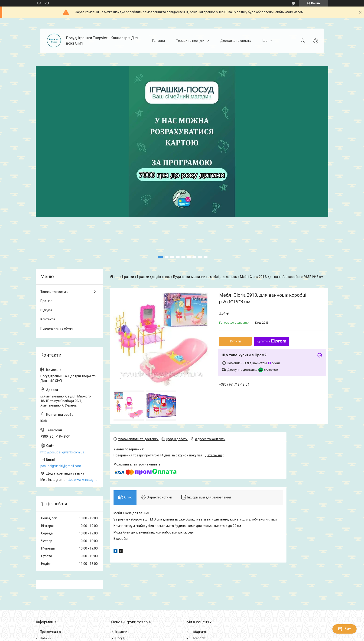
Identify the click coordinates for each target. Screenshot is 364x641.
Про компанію (50, 632)
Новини (46, 638)
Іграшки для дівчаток (153, 277)
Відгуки (46, 310)
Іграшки (128, 277)
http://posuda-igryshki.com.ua (62, 452)
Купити (236, 341)
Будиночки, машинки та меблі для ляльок (205, 277)
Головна (159, 41)
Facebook (198, 638)
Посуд (120, 638)
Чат (344, 629)
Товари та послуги (190, 41)
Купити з (271, 341)
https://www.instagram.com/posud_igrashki (82, 480)
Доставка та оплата (236, 41)
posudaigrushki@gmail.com (61, 466)
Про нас (46, 301)
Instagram (198, 632)
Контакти (48, 319)
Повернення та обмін (57, 329)
